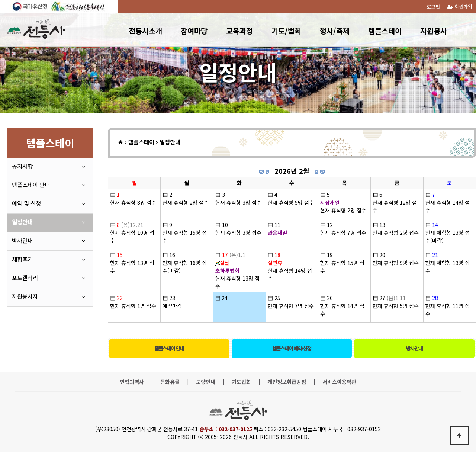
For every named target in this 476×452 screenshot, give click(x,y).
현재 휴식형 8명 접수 (133, 202)
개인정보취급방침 (287, 382)
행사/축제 (335, 31)
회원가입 (460, 7)
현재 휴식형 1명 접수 (133, 306)
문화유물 (170, 382)
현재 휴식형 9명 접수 (396, 263)
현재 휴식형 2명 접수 (186, 202)
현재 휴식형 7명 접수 (343, 233)
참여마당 (194, 31)
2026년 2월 (292, 171)
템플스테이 (385, 31)
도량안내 (206, 382)
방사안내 (414, 348)
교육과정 (239, 31)
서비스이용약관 (339, 382)
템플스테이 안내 (169, 348)
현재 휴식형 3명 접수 (238, 202)
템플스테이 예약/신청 (292, 348)
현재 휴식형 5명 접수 (291, 202)
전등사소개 (145, 31)
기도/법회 (286, 31)
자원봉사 (434, 31)
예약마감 (172, 306)
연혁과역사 (132, 382)
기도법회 (241, 382)
